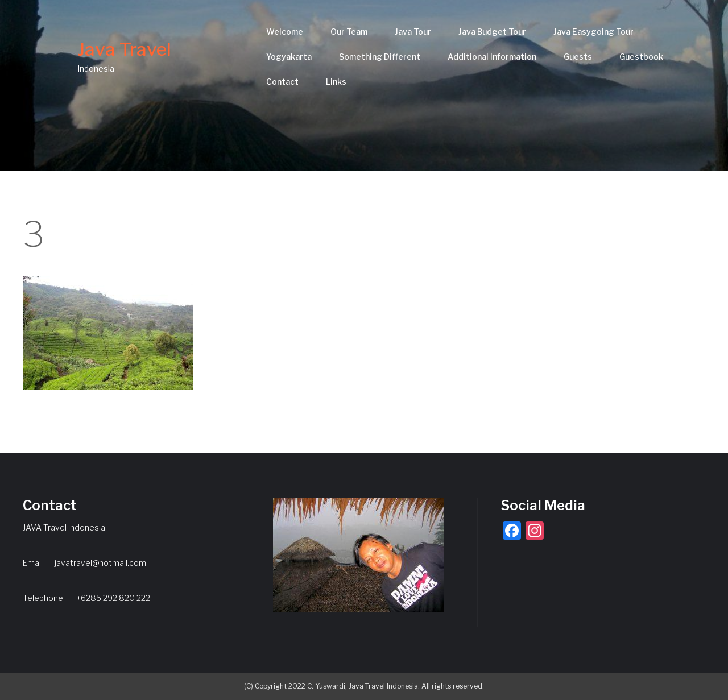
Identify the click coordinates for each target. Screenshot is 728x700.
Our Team (349, 32)
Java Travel (124, 49)
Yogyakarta (289, 57)
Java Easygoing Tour (593, 32)
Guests (578, 57)
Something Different (380, 57)
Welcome (285, 32)
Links (336, 82)
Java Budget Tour (492, 32)
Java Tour (413, 32)
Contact (282, 82)
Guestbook (641, 57)
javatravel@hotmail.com (100, 563)
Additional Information (492, 57)
